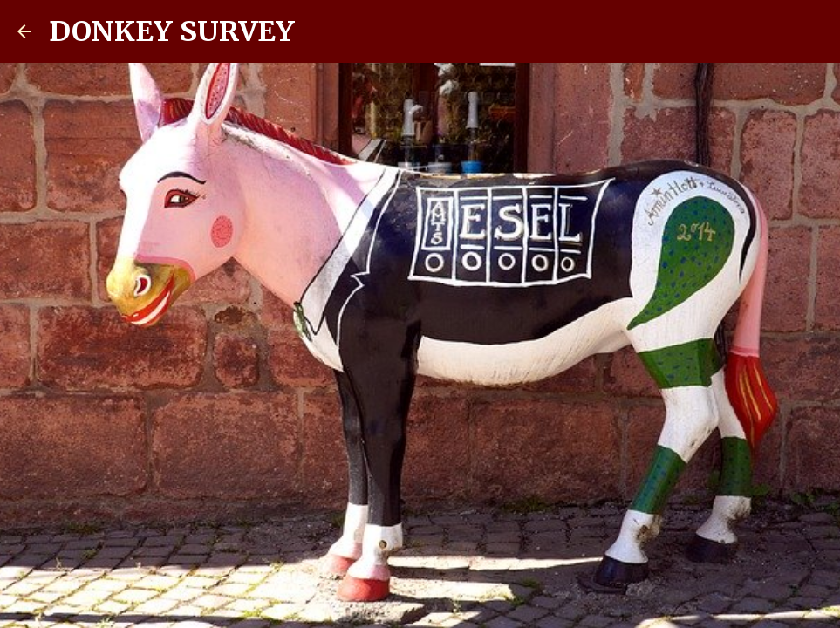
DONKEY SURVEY (172, 31)
